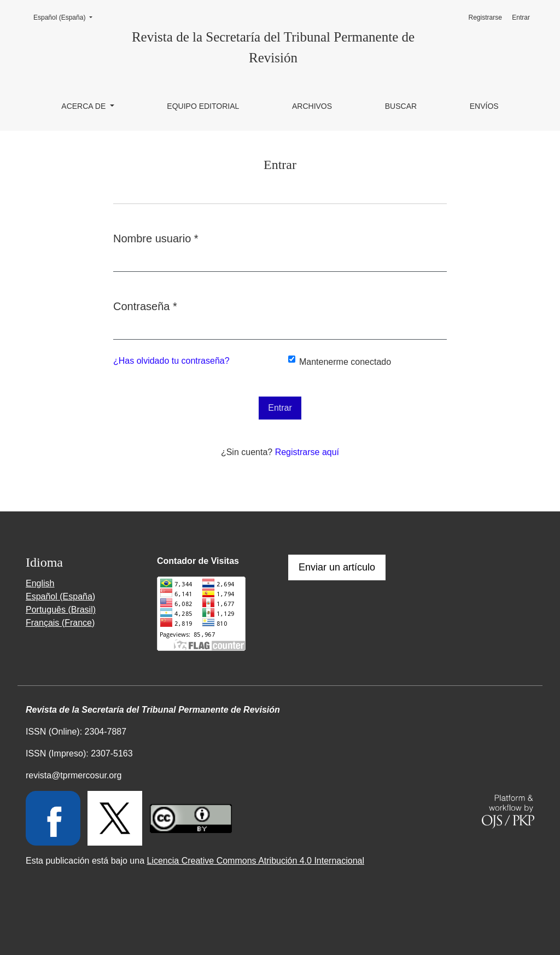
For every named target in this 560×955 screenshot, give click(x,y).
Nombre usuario (156, 237)
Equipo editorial (203, 106)
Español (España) (66, 17)
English (40, 583)
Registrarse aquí (307, 452)
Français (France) (60, 623)
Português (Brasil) (61, 610)
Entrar (521, 18)
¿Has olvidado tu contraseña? (171, 361)
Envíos (484, 106)
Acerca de (84, 106)
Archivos (312, 106)
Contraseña (145, 305)
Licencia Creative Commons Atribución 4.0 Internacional (255, 861)
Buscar (401, 106)
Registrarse (485, 18)
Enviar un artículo (337, 567)
